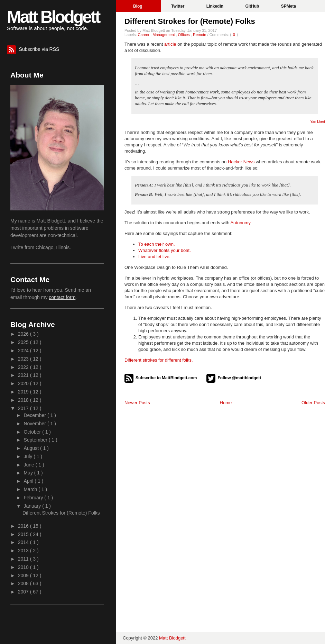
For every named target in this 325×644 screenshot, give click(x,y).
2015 (24, 534)
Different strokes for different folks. (159, 360)
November (35, 424)
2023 (24, 359)
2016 (24, 526)
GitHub (253, 6)
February (34, 498)
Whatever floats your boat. (165, 250)
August (32, 448)
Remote (200, 35)
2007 (24, 592)
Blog (138, 6)
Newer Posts (137, 403)
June (29, 465)
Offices (184, 35)
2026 (24, 334)
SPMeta (289, 6)
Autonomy (240, 223)
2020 (24, 383)
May (29, 473)
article (170, 44)
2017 (24, 408)
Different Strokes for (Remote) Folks (190, 21)
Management (164, 35)
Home (226, 403)
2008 (24, 583)
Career (144, 35)
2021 (24, 375)
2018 (24, 400)
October (33, 432)
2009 (24, 575)
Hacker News (241, 162)
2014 (24, 542)
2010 (24, 567)
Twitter (178, 6)
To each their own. (157, 244)
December (35, 415)
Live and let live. (154, 257)
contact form (62, 297)
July (29, 456)
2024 (24, 351)
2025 (24, 342)
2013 (24, 551)
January (33, 506)
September (36, 440)
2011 (24, 559)
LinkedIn (216, 6)
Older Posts (313, 403)
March (31, 489)
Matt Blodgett (53, 17)
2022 (24, 367)
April (29, 481)
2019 (24, 392)
